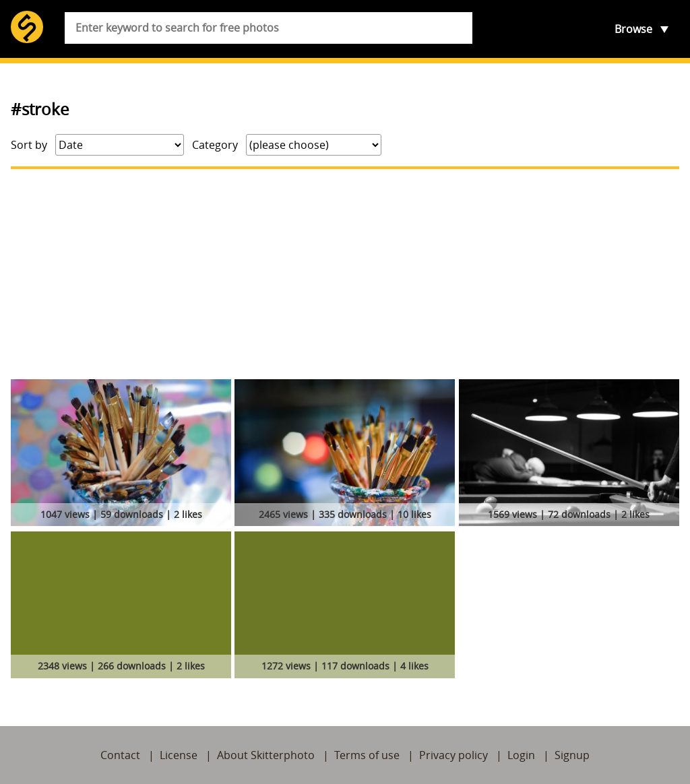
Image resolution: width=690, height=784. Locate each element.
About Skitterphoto (266, 755)
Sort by (29, 145)
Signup (572, 755)
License (179, 755)
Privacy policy (453, 755)
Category (215, 145)
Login (521, 755)
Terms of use (367, 755)
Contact (120, 755)
